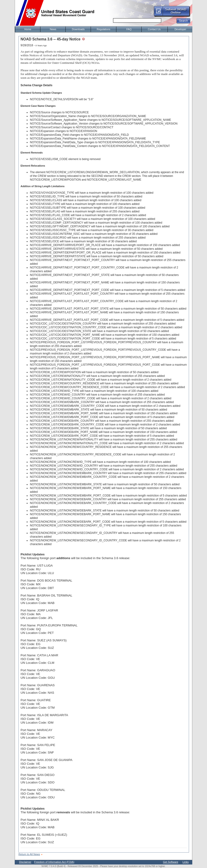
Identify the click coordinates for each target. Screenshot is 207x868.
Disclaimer (25, 862)
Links (186, 862)
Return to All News (29, 854)
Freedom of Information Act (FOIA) (54, 862)
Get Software (170, 862)
